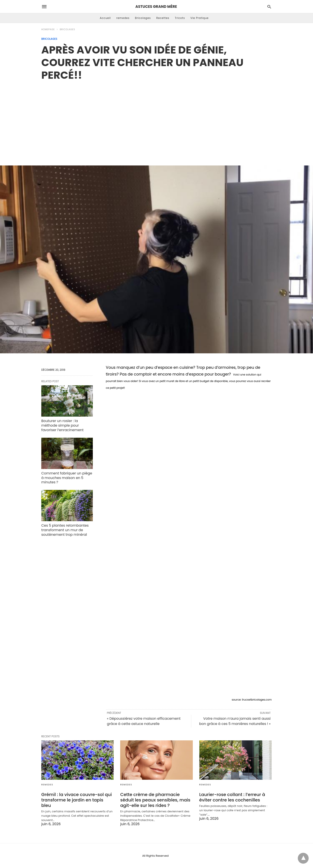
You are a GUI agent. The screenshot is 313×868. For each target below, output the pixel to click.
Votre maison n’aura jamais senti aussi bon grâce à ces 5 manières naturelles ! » (235, 721)
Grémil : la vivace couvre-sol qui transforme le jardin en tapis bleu (77, 800)
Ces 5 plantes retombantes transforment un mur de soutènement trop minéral (65, 530)
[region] (156, 119)
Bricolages (143, 18)
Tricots (180, 18)
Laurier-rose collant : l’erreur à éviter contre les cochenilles (232, 797)
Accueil (105, 18)
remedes (123, 18)
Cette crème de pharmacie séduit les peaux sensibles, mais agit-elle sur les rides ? (155, 800)
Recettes (163, 18)
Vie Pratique (200, 18)
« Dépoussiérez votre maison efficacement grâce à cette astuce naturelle (144, 721)
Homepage (48, 29)
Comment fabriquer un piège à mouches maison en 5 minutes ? (67, 478)
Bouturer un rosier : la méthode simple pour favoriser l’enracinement (62, 425)
